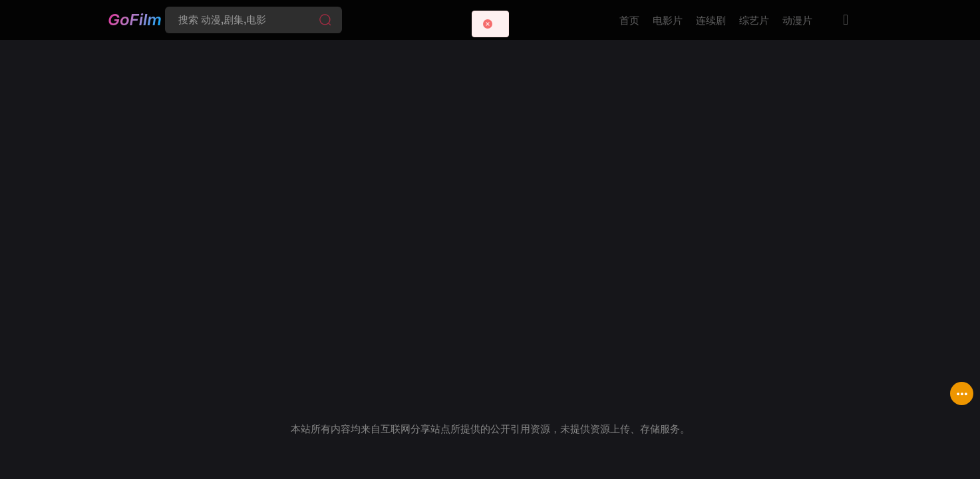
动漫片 (797, 20)
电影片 (668, 20)
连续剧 (711, 20)
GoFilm (135, 18)
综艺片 (754, 20)
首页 (629, 20)
